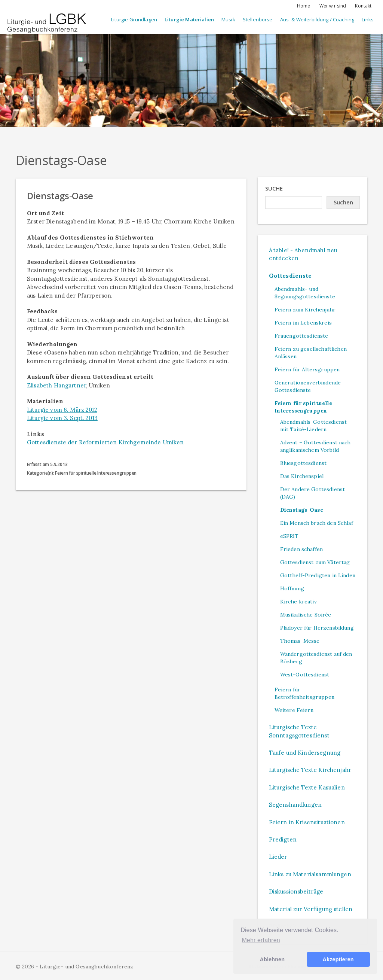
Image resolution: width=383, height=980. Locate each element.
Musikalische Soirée (306, 615)
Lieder (278, 857)
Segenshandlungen (295, 805)
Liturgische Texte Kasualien (307, 787)
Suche (274, 188)
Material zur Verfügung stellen (311, 909)
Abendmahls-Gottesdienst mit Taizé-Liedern (313, 426)
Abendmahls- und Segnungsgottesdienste (305, 293)
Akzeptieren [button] (338, 959)
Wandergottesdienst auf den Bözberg (316, 658)
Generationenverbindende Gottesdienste (308, 386)
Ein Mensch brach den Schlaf (317, 523)
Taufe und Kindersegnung (305, 753)
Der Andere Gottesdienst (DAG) (312, 493)
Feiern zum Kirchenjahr (305, 310)
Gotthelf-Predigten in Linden (318, 575)
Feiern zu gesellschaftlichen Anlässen (311, 353)
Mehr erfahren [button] (261, 940)
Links (368, 19)
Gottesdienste (290, 276)
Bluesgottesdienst (304, 463)
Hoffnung (292, 588)
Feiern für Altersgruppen (307, 369)
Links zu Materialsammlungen (310, 874)
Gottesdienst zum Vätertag (315, 562)
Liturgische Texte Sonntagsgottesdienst (299, 731)
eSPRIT (289, 536)
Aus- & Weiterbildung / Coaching (317, 19)
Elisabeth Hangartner (56, 385)
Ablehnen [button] (272, 959)
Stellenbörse (258, 19)
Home (304, 6)
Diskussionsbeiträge (296, 891)
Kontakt (363, 6)
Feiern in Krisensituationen (307, 822)
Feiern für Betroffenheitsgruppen (304, 693)
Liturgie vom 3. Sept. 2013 (62, 418)
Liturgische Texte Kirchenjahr (310, 770)
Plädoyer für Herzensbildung (317, 628)
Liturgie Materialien (189, 19)
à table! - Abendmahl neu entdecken (303, 254)
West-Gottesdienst (305, 675)
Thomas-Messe (300, 641)
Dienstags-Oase (302, 510)
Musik (228, 19)
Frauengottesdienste (301, 336)
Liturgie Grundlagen (134, 19)
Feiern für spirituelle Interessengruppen (303, 407)
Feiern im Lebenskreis (303, 323)
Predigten (283, 839)
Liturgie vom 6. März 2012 (62, 410)
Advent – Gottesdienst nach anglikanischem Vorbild (315, 446)
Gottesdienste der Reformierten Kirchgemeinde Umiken (105, 442)
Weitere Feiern (294, 710)
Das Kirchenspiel (302, 476)
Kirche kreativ (298, 602)
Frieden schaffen (301, 549)
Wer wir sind (333, 6)
